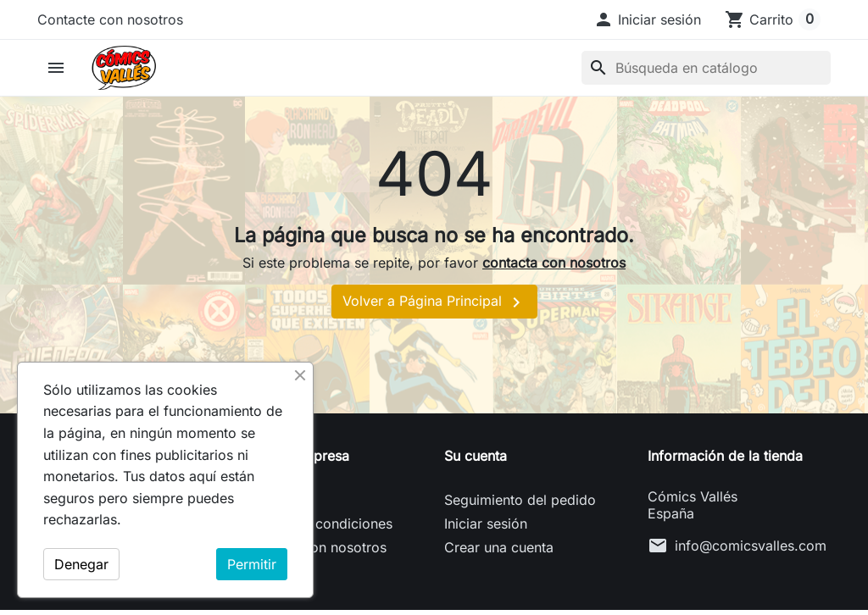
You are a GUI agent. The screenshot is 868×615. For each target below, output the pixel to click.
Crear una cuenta (499, 552)
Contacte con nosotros (110, 19)
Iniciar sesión (486, 529)
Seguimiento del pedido (520, 505)
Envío (259, 505)
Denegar (81, 564)
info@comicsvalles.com (751, 551)
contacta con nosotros (554, 269)
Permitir (252, 564)
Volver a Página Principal (434, 307)
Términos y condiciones (317, 529)
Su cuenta (476, 461)
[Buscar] (706, 70)
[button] (647, 19)
